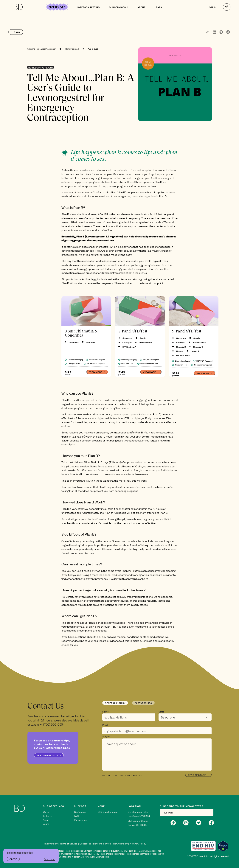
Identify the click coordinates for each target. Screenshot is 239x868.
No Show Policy (138, 843)
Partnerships (143, 703)
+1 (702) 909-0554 (52, 724)
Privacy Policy (50, 843)
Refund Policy (120, 843)
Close (13, 859)
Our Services (119, 7)
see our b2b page (49, 755)
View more (97, 372)
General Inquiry (115, 703)
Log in (213, 7)
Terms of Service (69, 843)
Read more (50, 859)
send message (198, 775)
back (16, 32)
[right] (227, 7)
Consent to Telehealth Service (95, 843)
